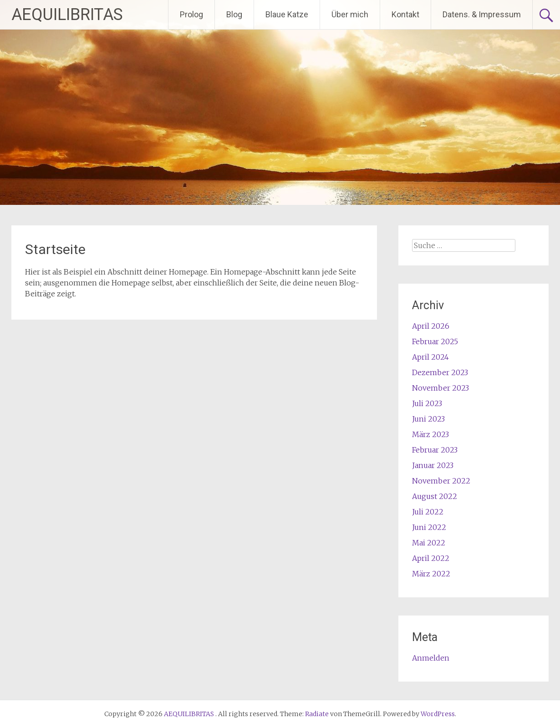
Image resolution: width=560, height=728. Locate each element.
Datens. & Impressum (482, 14)
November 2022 (441, 481)
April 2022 (431, 558)
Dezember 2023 (440, 372)
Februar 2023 (435, 450)
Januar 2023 (433, 465)
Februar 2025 (435, 341)
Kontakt (405, 14)
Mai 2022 (429, 543)
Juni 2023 (428, 419)
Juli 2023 (427, 403)
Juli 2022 (428, 512)
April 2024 (430, 357)
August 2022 (435, 496)
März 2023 (430, 434)
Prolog (191, 14)
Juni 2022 (429, 527)
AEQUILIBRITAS (67, 15)
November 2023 (440, 388)
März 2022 (431, 574)
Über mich (350, 14)
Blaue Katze (287, 14)
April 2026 (431, 326)
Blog (234, 14)
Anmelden (431, 658)
